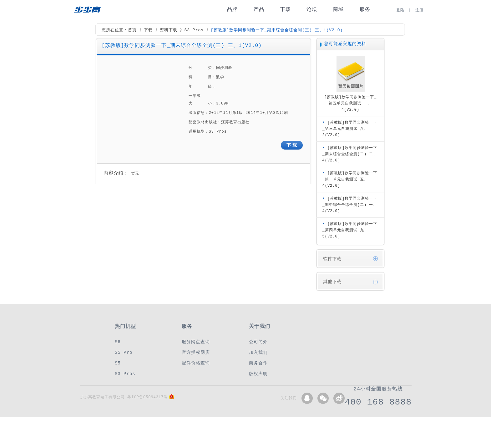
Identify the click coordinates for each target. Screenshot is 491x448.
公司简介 (258, 342)
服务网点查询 (196, 342)
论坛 (312, 10)
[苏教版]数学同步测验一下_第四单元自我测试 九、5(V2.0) (350, 230)
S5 (118, 363)
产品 (259, 10)
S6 (118, 342)
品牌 (232, 10)
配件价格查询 (196, 363)
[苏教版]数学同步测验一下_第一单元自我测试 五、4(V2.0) (350, 179)
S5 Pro (124, 352)
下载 (286, 10)
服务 (365, 10)
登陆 (400, 10)
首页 (132, 30)
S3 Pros (194, 30)
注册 (419, 10)
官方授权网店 (196, 352)
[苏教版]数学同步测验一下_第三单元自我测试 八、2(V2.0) (350, 129)
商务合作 (258, 363)
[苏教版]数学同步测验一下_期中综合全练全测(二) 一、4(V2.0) (350, 205)
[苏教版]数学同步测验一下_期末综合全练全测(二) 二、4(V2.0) (350, 154)
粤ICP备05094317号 (147, 397)
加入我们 (258, 352)
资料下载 (169, 30)
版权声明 (258, 374)
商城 (338, 10)
